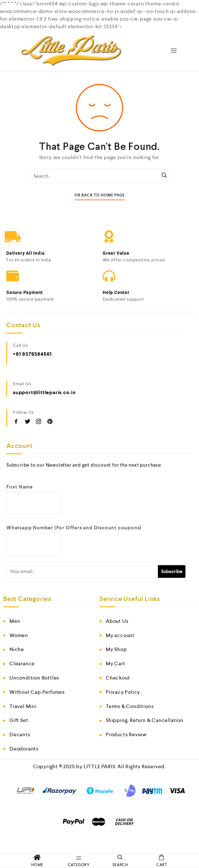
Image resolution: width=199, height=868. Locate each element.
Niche (17, 649)
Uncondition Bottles (34, 678)
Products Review (126, 734)
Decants (20, 734)
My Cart (116, 664)
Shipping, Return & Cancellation (145, 720)
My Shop (116, 649)
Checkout (118, 678)
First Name (20, 487)
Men (15, 621)
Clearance (22, 664)
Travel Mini (23, 706)
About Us (117, 621)
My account (120, 635)
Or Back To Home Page (100, 195)
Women (19, 635)
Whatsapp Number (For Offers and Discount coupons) (74, 528)
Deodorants (24, 749)
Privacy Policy (123, 692)
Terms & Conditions (130, 706)
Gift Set (19, 720)
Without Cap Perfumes (37, 692)
